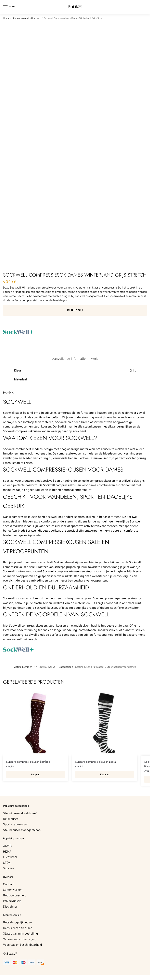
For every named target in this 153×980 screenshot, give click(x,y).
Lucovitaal (10, 857)
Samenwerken (13, 890)
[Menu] (9, 7)
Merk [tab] (94, 359)
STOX (7, 863)
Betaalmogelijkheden (17, 923)
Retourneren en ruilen (18, 928)
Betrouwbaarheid (15, 896)
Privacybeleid (12, 901)
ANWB (7, 846)
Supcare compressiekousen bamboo (28, 762)
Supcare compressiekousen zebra (95, 762)
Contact (8, 885)
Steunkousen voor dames (121, 667)
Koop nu (75, 310)
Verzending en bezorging (20, 940)
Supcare (9, 869)
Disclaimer (10, 907)
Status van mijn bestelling (20, 934)
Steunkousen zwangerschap (22, 830)
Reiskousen (11, 819)
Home (6, 18)
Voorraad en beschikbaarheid (22, 945)
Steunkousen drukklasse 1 (26, 18)
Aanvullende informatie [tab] (69, 359)
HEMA (7, 852)
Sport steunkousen (16, 825)
